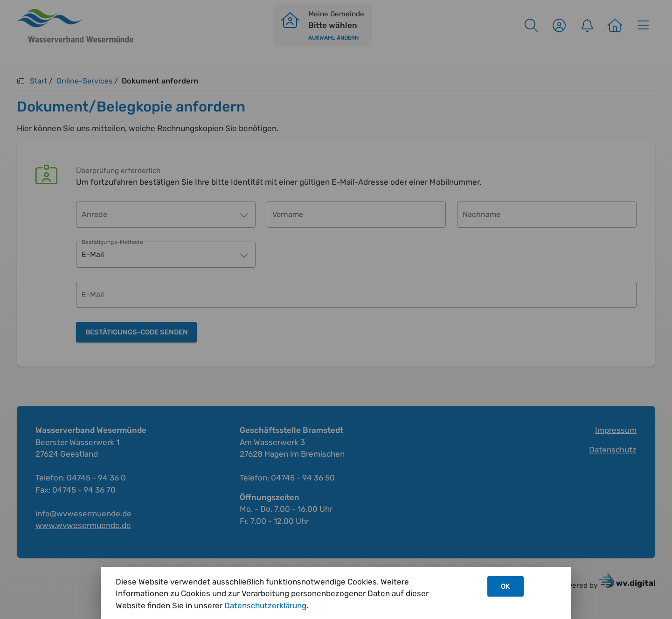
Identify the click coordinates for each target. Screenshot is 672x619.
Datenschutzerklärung (265, 605)
